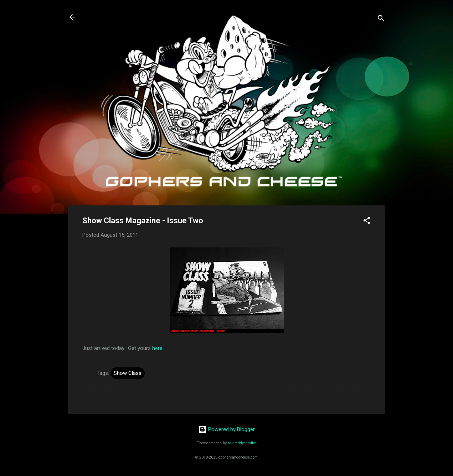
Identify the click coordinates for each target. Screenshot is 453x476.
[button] (367, 222)
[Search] (381, 19)
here (157, 348)
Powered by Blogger (226, 429)
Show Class (128, 373)
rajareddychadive (242, 443)
